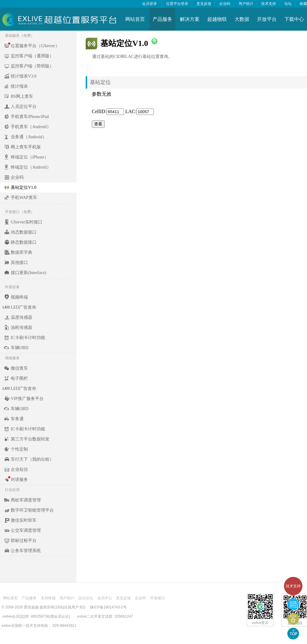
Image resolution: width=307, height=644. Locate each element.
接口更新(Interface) (28, 273)
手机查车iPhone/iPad (30, 117)
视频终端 (19, 297)
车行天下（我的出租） (32, 459)
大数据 (242, 19)
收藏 (303, 4)
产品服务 (162, 19)
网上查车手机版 (26, 147)
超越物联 (217, 19)
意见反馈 (204, 4)
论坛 (288, 4)
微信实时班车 (24, 520)
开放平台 (267, 19)
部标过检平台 (24, 541)
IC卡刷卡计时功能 (28, 338)
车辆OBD (20, 348)
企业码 (225, 4)
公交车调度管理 (26, 530)
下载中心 (294, 19)
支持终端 (48, 598)
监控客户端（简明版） (32, 66)
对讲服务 (19, 480)
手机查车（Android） (31, 127)
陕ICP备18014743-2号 (108, 607)
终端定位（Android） (31, 167)
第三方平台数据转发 (30, 439)
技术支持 (293, 586)
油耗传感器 (21, 328)
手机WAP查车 (24, 198)
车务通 (17, 419)
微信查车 (19, 368)
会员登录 (150, 4)
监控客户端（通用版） (32, 56)
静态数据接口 (24, 242)
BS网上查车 (22, 96)
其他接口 (19, 263)
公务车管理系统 (26, 551)
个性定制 (19, 449)
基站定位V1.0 (24, 187)
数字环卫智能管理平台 (32, 510)
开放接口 (157, 598)
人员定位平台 (24, 107)
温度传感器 (21, 317)
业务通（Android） (29, 137)
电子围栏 (19, 378)
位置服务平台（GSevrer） (35, 46)
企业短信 (19, 469)
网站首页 (135, 19)
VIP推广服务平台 (27, 399)
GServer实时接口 (27, 222)
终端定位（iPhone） (30, 157)
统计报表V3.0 (24, 76)
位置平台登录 (177, 4)
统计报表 (19, 86)
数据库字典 (21, 252)
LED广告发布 (23, 307)
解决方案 (190, 19)
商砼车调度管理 (26, 500)
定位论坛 (86, 598)
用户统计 (246, 4)
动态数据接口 (24, 232)
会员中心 (105, 598)
